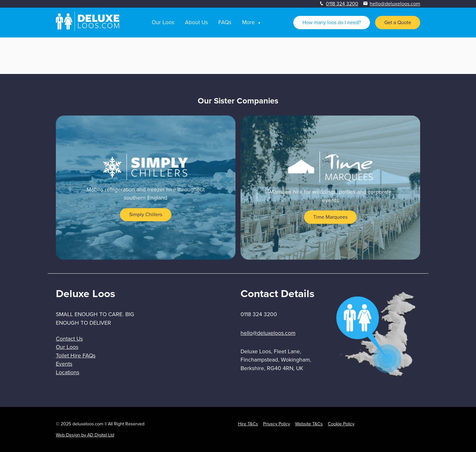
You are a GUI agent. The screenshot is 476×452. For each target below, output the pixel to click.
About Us (196, 22)
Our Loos (163, 22)
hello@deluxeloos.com (395, 4)
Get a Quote (398, 22)
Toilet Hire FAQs (76, 356)
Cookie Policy (341, 424)
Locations (68, 372)
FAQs (225, 22)
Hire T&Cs (248, 424)
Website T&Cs (309, 424)
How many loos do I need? (332, 22)
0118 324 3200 (342, 4)
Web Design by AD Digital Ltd (85, 435)
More (248, 22)
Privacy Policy (277, 424)
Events (64, 364)
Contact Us (69, 339)
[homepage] (88, 29)
